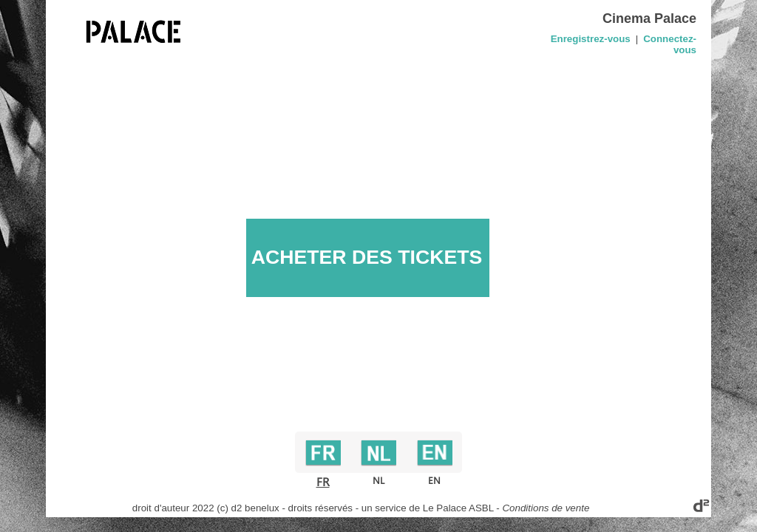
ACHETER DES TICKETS (367, 257)
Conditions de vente (546, 508)
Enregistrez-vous (591, 39)
